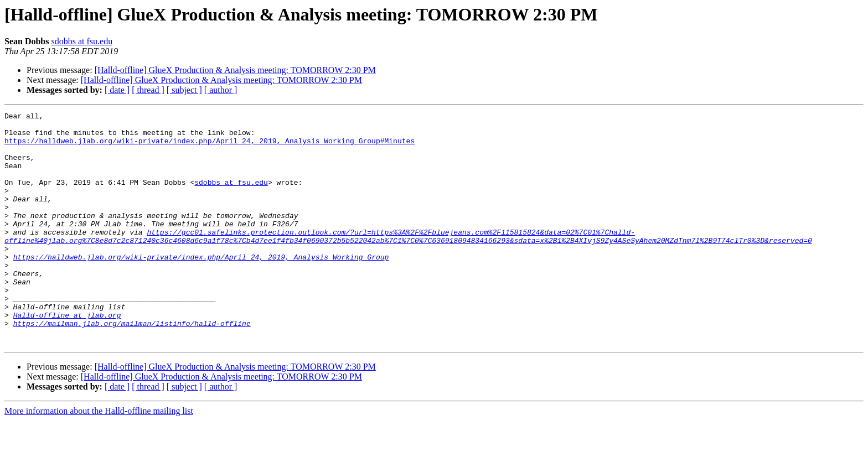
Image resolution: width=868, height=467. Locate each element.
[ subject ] (184, 90)
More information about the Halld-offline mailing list (99, 457)
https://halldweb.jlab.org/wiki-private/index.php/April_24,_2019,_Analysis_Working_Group (201, 287)
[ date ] (117, 90)
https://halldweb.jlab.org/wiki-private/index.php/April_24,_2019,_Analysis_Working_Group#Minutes (210, 147)
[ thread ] (148, 90)
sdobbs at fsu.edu (82, 41)
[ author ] (221, 90)
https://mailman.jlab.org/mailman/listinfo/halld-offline (132, 366)
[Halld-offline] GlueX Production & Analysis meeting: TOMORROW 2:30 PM (235, 70)
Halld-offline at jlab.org (67, 356)
